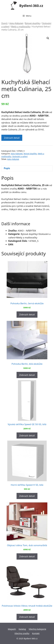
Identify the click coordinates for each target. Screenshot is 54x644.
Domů (4, 23)
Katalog (22, 629)
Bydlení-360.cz (31, 6)
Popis (7, 168)
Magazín (12, 629)
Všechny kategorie (37, 629)
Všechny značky (22, 633)
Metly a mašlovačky (21, 27)
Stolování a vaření (20, 156)
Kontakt (36, 633)
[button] (48, 38)
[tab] (27, 168)
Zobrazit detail (12, 138)
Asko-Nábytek (16, 23)
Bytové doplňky (33, 23)
